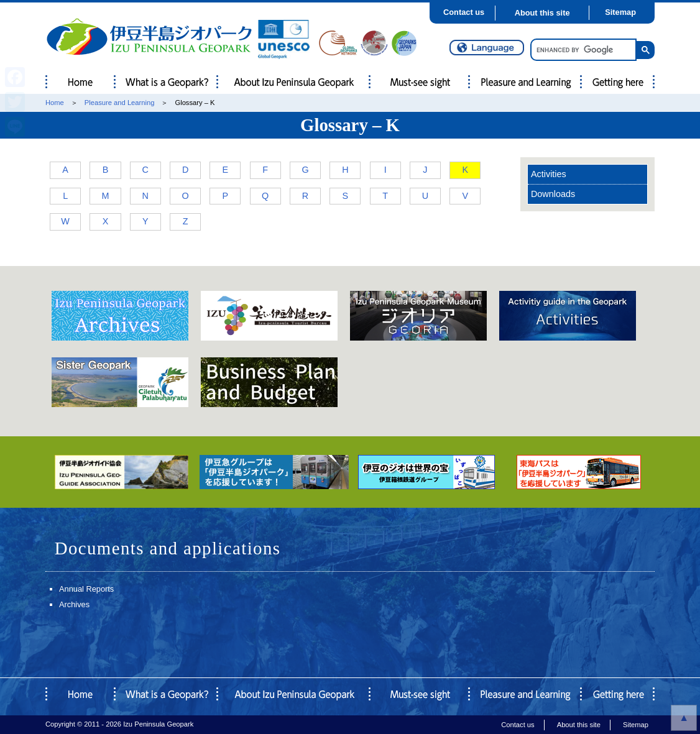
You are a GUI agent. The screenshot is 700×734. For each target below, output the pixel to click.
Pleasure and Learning (120, 103)
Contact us (464, 12)
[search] (582, 50)
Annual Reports (86, 589)
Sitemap (620, 12)
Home (55, 103)
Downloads (553, 194)
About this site (542, 13)
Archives (74, 604)
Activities (549, 174)
